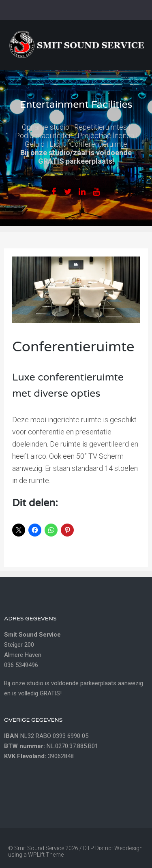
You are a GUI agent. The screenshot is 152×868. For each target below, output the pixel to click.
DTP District (99, 848)
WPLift (36, 855)
